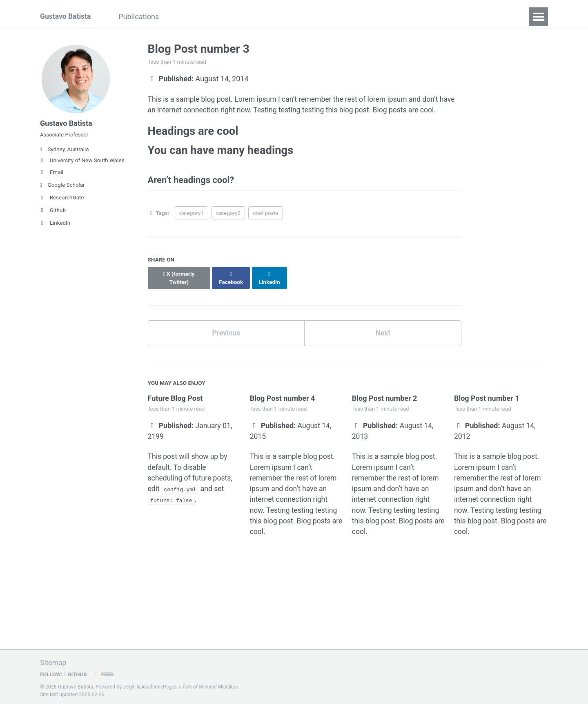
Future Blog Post (175, 393)
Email (52, 175)
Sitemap (53, 661)
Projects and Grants (254, 17)
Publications (142, 17)
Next (383, 328)
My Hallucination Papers (405, 17)
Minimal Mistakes (220, 685)
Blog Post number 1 (487, 393)
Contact (497, 17)
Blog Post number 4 (283, 393)
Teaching (192, 17)
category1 (192, 215)
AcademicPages (159, 685)
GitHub (77, 673)
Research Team (326, 17)
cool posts (266, 215)
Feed (105, 673)
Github (53, 213)
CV (464, 17)
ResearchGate (62, 201)
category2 (228, 215)
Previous (226, 328)
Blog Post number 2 (385, 393)
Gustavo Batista (66, 17)
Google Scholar (62, 188)
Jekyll (129, 685)
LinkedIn (55, 226)
